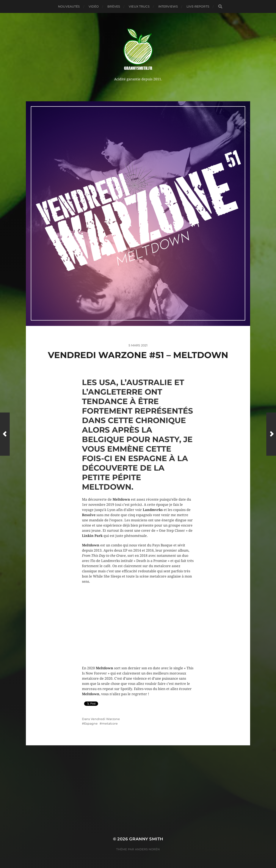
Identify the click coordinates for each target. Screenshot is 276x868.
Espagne (91, 724)
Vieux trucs (139, 6)
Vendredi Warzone (105, 719)
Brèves (114, 6)
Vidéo (94, 6)
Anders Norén (147, 849)
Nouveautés (69, 6)
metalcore (110, 724)
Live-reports (198, 6)
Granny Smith (146, 839)
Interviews (168, 6)
